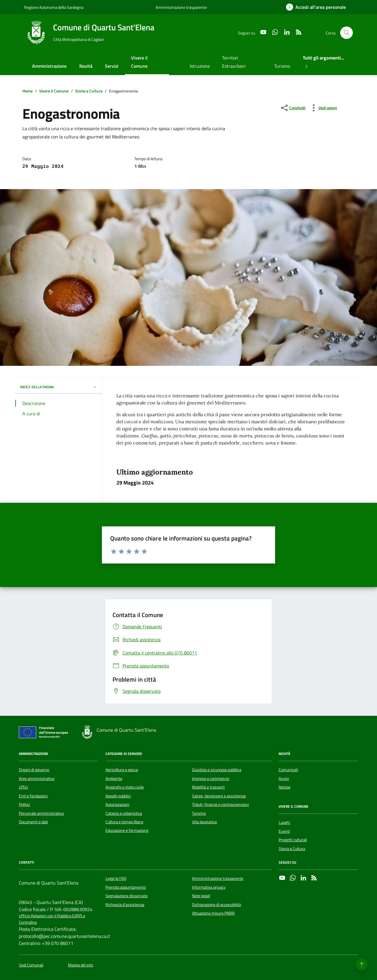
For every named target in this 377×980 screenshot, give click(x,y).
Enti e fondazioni (33, 796)
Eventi (284, 831)
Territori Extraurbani (234, 62)
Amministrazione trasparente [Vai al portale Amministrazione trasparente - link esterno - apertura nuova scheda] (181, 7)
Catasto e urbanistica (124, 813)
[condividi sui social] (293, 108)
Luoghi (284, 822)
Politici (24, 804)
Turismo (282, 66)
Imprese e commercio (211, 779)
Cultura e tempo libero (124, 822)
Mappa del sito (81, 965)
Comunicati (288, 770)
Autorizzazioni (117, 804)
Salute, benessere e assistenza (219, 796)
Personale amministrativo (41, 813)
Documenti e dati (33, 822)
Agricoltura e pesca (122, 770)
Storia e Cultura (292, 849)
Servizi (112, 66)
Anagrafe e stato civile (125, 787)
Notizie (285, 787)
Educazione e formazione (127, 830)
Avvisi (284, 779)
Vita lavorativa (204, 822)
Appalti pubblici (118, 796)
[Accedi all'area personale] (316, 7)
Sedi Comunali (31, 965)
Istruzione (200, 66)
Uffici (23, 787)
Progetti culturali (293, 840)
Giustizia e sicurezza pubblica (217, 770)
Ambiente (114, 779)
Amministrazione (49, 66)
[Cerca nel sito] (347, 33)
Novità (86, 66)
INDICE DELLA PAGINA (59, 387)
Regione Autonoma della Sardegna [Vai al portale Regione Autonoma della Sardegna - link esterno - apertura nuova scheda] (54, 7)
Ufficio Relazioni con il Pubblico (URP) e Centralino (52, 919)
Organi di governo (34, 770)
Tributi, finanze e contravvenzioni (220, 804)
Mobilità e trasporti (208, 787)
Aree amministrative (37, 779)
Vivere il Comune (139, 62)
